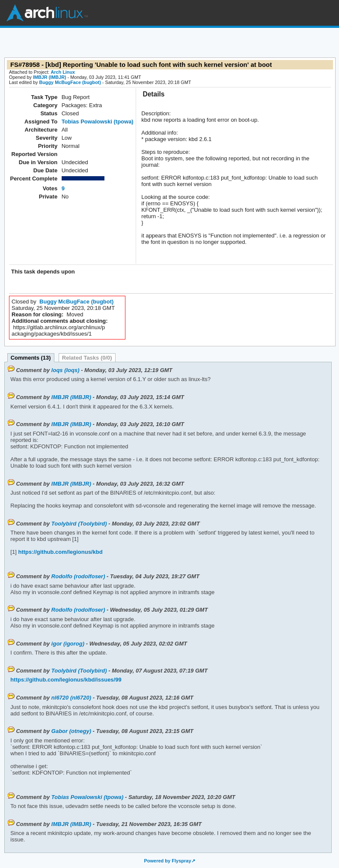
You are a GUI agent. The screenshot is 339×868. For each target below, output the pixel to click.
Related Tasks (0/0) (87, 358)
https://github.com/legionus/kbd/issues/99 (66, 680)
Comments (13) (31, 358)
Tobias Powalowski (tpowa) (98, 122)
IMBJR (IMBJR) (50, 77)
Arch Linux (47, 13)
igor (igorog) (68, 644)
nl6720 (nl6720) (71, 698)
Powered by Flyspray (167, 861)
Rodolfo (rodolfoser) (78, 576)
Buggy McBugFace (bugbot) (70, 82)
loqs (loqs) (65, 370)
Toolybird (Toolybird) (79, 524)
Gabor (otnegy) (71, 731)
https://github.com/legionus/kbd (60, 552)
